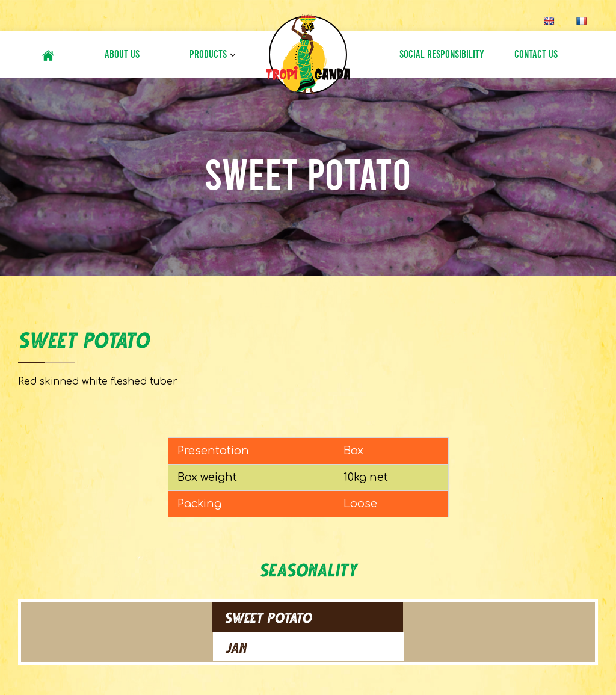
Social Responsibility (442, 54)
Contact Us (536, 54)
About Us (122, 54)
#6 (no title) (48, 54)
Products (208, 54)
